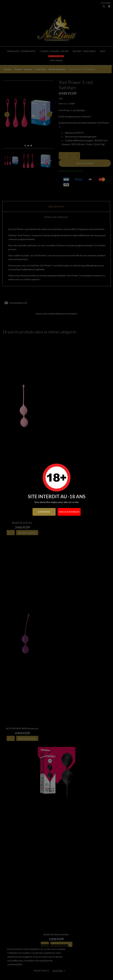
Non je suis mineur (69, 512)
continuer (44, 512)
